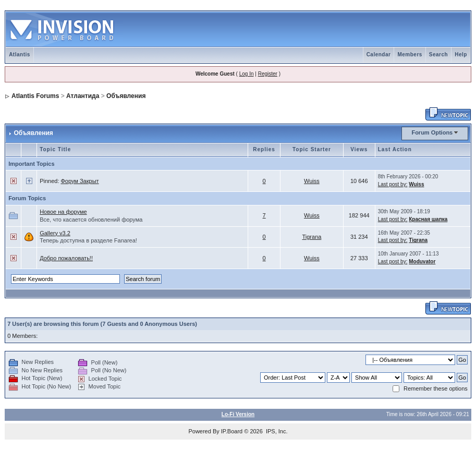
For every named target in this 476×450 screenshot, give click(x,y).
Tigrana (312, 237)
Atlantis (20, 54)
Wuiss (312, 181)
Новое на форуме (63, 212)
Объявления (126, 96)
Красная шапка (428, 219)
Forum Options (432, 132)
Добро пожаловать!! (66, 258)
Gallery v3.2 (55, 233)
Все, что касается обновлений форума (91, 220)
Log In (247, 74)
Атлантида (83, 96)
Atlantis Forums (35, 96)
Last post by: (393, 184)
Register (268, 74)
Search (438, 54)
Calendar (379, 54)
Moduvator (422, 262)
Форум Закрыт (80, 181)
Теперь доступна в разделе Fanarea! (88, 240)
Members (410, 54)
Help (461, 54)
